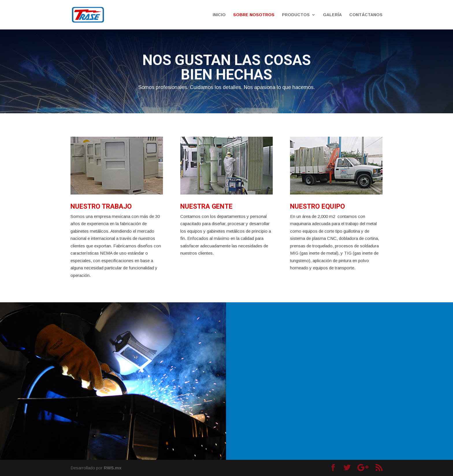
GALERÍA (332, 15)
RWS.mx (113, 468)
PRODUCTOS (296, 15)
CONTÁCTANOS (366, 15)
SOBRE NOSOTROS (254, 15)
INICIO (219, 15)
